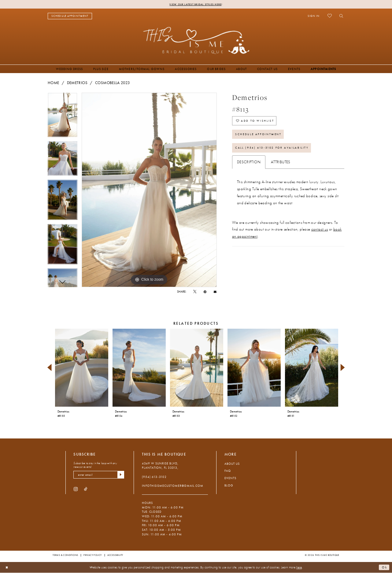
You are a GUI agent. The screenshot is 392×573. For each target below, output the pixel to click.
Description (249, 166)
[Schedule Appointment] (70, 16)
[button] (314, 16)
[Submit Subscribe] (120, 475)
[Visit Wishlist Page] (329, 16)
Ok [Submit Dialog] (384, 567)
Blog (229, 486)
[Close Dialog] (7, 568)
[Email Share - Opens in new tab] (215, 292)
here (299, 567)
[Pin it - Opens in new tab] (205, 292)
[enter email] (99, 475)
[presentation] (81, 368)
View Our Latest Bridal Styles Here (196, 4)
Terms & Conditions (65, 555)
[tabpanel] (63, 117)
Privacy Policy (93, 555)
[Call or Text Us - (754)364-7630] (110, 16)
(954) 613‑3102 (154, 477)
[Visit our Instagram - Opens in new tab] (76, 490)
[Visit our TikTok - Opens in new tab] (86, 490)
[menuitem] (70, 16)
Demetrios (77, 83)
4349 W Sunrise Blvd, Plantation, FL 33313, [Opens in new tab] (160, 466)
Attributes (281, 166)
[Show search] (340, 16)
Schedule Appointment (261, 137)
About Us (232, 464)
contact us (320, 234)
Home (53, 83)
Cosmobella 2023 (113, 83)
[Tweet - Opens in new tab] (195, 292)
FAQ (228, 471)
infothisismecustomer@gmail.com (173, 486)
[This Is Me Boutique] (196, 41)
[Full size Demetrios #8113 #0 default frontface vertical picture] (149, 190)
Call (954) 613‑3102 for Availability (276, 152)
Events (230, 478)
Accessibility (115, 555)
